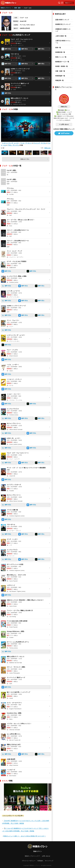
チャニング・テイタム (40, 143)
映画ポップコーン (6, 8)
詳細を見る (64, 107)
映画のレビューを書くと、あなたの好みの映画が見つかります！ (25, 836)
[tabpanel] (26, 797)
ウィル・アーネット (26, 143)
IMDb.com (47, 148)
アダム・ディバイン (13, 145)
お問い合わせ (64, 124)
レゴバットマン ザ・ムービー (11, 143)
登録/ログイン (69, 3)
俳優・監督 (17, 8)
